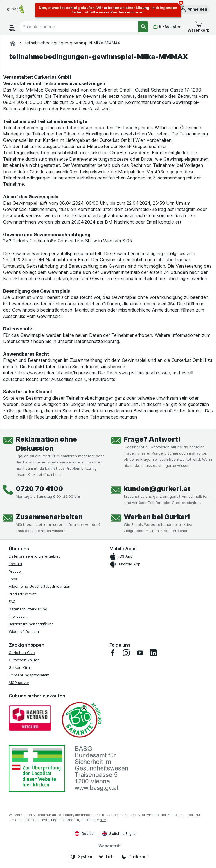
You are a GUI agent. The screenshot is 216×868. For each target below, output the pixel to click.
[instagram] (126, 653)
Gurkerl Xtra (19, 667)
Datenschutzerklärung (28, 609)
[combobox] (79, 27)
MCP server (19, 683)
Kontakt (15, 564)
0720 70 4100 (39, 489)
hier (103, 820)
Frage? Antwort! (152, 439)
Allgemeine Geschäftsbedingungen (40, 586)
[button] (193, 9)
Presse (15, 571)
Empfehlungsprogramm (29, 675)
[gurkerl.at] (13, 43)
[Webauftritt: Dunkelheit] (135, 857)
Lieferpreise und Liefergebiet (34, 556)
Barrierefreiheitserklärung (31, 624)
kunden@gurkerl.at (157, 489)
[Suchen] (143, 27)
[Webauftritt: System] (81, 857)
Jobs (13, 579)
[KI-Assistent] (168, 27)
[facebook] (113, 653)
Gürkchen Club (22, 653)
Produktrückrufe (23, 594)
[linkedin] (153, 653)
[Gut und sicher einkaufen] (81, 720)
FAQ (12, 601)
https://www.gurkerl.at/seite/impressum (55, 373)
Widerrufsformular (24, 631)
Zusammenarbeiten (49, 517)
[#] (37, 768)
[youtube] (140, 653)
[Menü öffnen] (12, 27)
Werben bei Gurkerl (157, 517)
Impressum (18, 616)
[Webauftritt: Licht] (106, 857)
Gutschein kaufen (24, 660)
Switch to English (120, 834)
